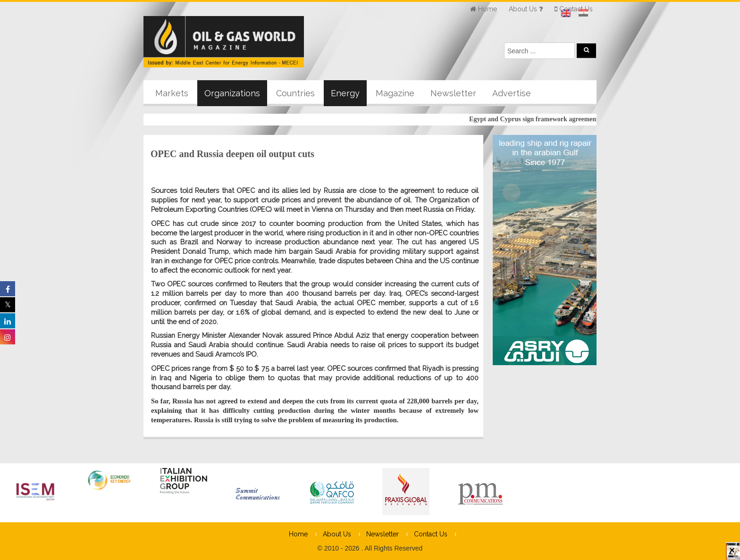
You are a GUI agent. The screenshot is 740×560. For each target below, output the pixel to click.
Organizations (232, 93)
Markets (172, 93)
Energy (345, 93)
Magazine (395, 93)
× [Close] (732, 554)
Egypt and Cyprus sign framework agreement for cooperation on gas (569, 119)
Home (298, 534)
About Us (337, 534)
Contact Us (431, 534)
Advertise (512, 93)
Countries (295, 93)
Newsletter (453, 93)
